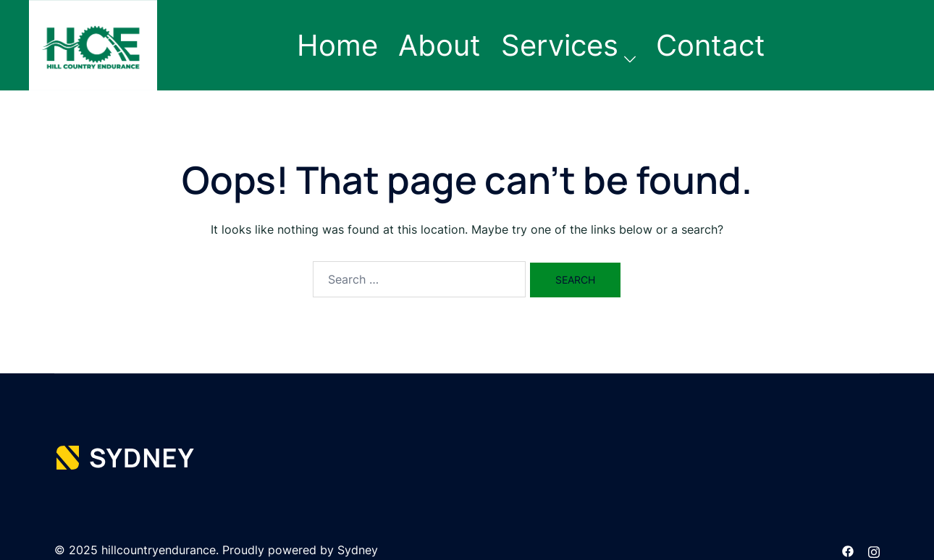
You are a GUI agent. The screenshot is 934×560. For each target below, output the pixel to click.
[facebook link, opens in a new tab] (848, 550)
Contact (711, 45)
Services (560, 45)
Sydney (358, 550)
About (439, 45)
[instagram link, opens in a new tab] (874, 550)
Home (337, 45)
